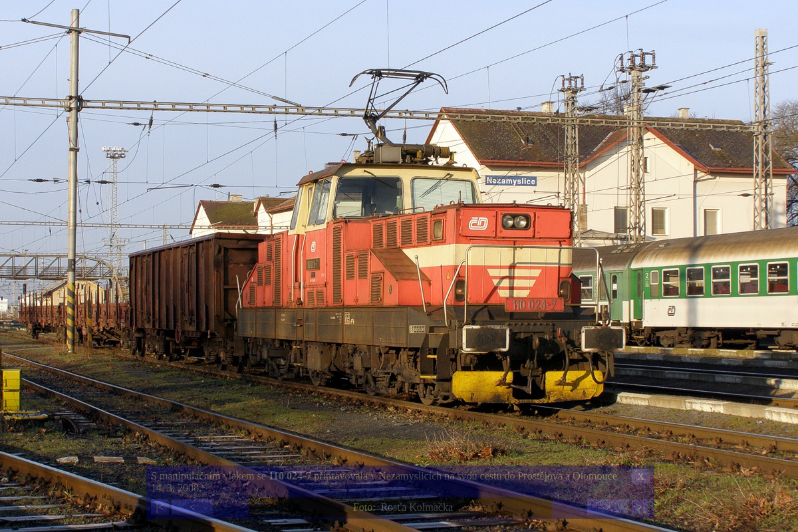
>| (640, 507)
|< (160, 507)
